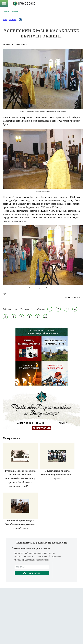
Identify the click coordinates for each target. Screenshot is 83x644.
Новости (15, 12)
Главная (6, 12)
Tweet (5, 20)
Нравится (13, 20)
